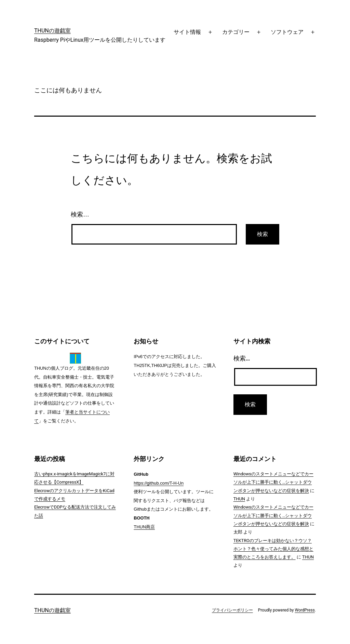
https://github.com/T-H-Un (159, 483)
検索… (80, 214)
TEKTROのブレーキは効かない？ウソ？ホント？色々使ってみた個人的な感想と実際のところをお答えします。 (273, 549)
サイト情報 (187, 32)
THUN (239, 499)
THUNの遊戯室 (52, 31)
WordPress (305, 610)
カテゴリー (236, 32)
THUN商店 (144, 527)
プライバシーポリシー (232, 610)
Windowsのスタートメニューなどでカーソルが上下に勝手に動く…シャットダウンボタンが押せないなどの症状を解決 (273, 482)
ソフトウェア (287, 32)
